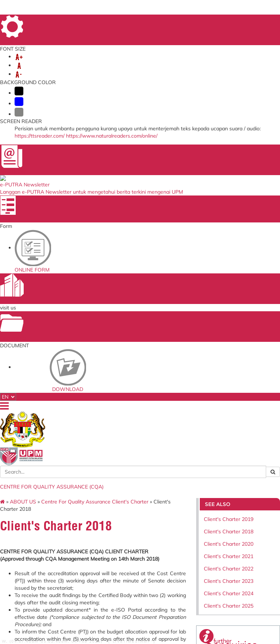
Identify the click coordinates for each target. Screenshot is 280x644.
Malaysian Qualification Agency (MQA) (139, 472)
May (47, 313)
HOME (156, 21)
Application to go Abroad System (88, 492)
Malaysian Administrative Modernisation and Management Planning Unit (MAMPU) (138, 493)
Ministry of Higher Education (137, 448)
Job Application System (87, 503)
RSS (51, 600)
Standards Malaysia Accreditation (187, 459)
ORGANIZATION (80, 72)
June (47, 320)
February (52, 291)
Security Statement (41, 611)
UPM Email (178, 486)
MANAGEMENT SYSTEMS (172, 72)
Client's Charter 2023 (220, 182)
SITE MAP (207, 21)
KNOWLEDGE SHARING (179, 79)
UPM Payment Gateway (181, 470)
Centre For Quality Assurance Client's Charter (115, 103)
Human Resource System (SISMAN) (89, 465)
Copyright (32, 600)
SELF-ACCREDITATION (54, 79)
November (54, 356)
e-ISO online (179, 479)
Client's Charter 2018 (220, 133)
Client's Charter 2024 (220, 195)
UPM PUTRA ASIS (185, 503)
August (50, 335)
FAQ (253, 21)
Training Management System (85, 479)
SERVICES (120, 72)
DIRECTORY (180, 21)
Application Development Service (188, 495)
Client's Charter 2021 (220, 158)
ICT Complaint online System (92, 448)
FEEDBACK (233, 21)
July (46, 327)
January (51, 284)
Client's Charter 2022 (220, 170)
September (55, 342)
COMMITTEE (105, 79)
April (47, 305)
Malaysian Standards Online (184, 448)
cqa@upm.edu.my (227, 323)
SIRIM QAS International (132, 459)
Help (52, 605)
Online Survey (85, 457)
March (49, 298)
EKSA (135, 79)
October (51, 349)
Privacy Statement (38, 595)
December (54, 364)
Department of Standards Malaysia (139, 523)
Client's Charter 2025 (220, 207)
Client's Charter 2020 (220, 145)
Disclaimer (33, 605)
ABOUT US (39, 72)
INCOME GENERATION (55, 87)
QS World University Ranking (139, 512)
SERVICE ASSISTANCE (119, 87)
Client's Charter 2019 (220, 120)
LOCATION (247, 31)
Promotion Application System (90, 513)
